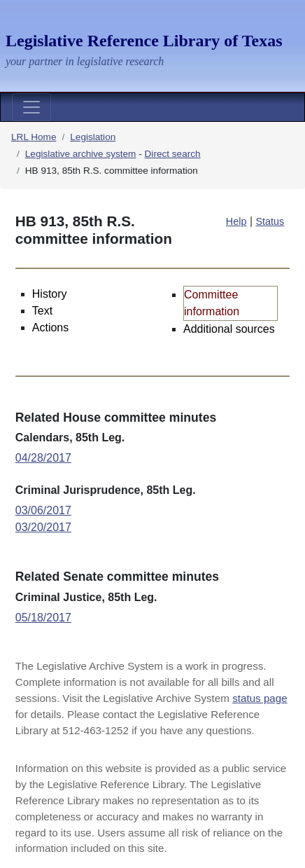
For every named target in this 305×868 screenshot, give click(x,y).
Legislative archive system (81, 154)
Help (236, 221)
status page (260, 698)
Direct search (173, 154)
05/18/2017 (43, 618)
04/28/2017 (43, 458)
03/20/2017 (43, 527)
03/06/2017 (43, 510)
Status (270, 221)
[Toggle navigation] (31, 107)
